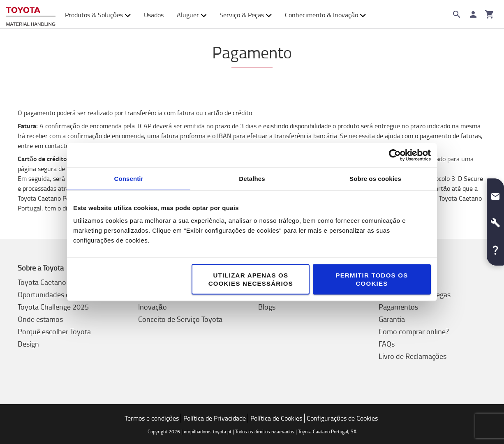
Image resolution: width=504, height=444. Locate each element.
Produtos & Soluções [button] (98, 15)
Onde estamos (40, 319)
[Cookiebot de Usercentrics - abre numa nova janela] (395, 155)
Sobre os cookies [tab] (375, 179)
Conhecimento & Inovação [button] (325, 15)
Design (28, 344)
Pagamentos (398, 307)
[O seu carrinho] (490, 14)
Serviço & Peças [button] (246, 15)
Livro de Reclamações (413, 356)
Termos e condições (152, 418)
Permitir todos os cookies (372, 279)
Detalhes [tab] (252, 179)
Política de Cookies (276, 418)
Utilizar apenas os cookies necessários (251, 279)
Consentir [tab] (129, 179)
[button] (495, 193)
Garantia (392, 319)
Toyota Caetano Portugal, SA (62, 282)
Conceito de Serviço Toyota (180, 319)
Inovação (153, 307)
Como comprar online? (414, 331)
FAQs (387, 344)
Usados (154, 15)
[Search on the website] (457, 14)
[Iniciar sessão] (473, 14)
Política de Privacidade (215, 418)
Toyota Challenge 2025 (53, 307)
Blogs (267, 307)
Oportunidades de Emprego (60, 294)
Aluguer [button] (192, 15)
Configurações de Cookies (342, 418)
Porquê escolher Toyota (54, 331)
